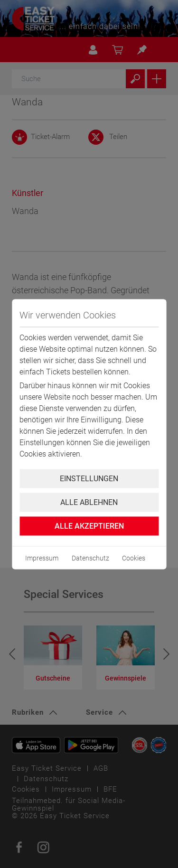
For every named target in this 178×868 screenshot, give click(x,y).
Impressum (42, 558)
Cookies (134, 558)
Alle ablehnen (89, 502)
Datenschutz (90, 558)
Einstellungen (89, 478)
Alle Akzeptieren (89, 526)
